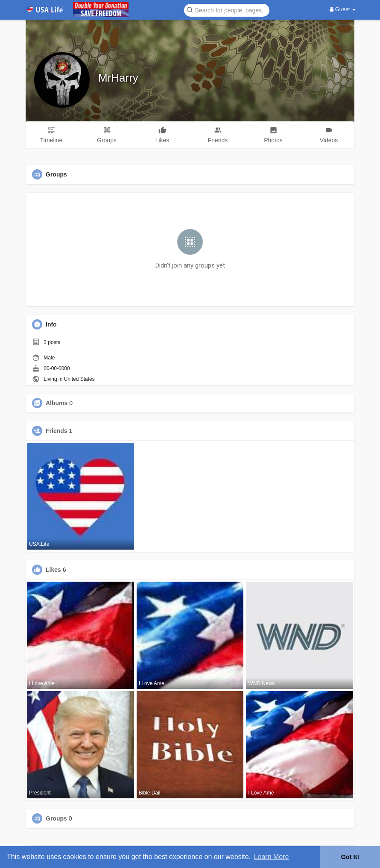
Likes (53, 570)
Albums (57, 403)
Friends (57, 431)
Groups (56, 818)
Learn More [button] (272, 857)
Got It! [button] (350, 857)
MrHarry (118, 78)
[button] (227, 10)
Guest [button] (343, 9)
